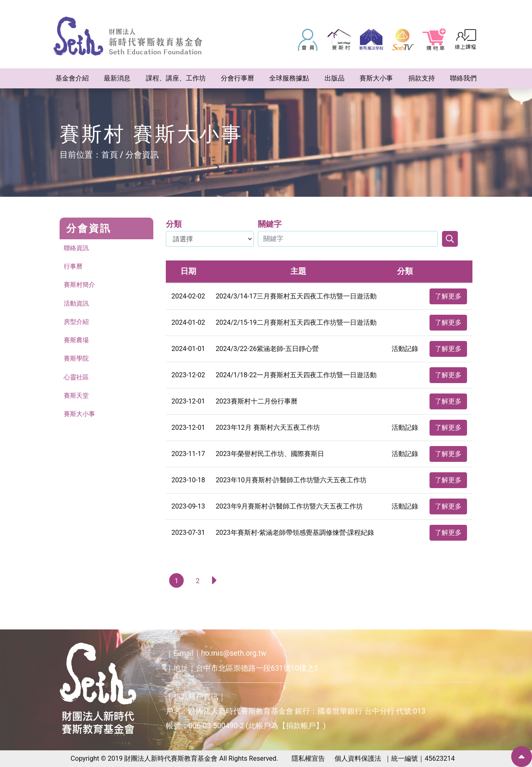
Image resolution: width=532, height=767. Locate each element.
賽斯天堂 (77, 398)
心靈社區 (77, 380)
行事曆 (74, 267)
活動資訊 (77, 305)
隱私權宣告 (308, 758)
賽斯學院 (77, 361)
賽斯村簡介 (80, 286)
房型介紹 (77, 323)
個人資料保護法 (358, 758)
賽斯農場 (77, 342)
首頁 (110, 155)
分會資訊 (142, 155)
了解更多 (448, 296)
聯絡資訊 (77, 248)
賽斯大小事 (80, 417)
